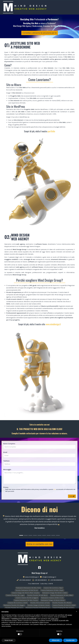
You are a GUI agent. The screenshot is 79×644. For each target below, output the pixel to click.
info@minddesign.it (48, 577)
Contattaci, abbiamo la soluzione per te (40, 33)
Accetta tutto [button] (70, 640)
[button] (77, 611)
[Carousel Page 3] (30, 535)
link (55, 489)
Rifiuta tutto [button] (56, 640)
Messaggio (7, 469)
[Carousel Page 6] (44, 535)
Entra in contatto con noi (39, 544)
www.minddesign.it (53, 324)
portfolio (51, 131)
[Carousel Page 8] (53, 535)
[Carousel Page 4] (35, 535)
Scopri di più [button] (9, 640)
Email (5, 452)
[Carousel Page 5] (39, 535)
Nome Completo (9, 444)
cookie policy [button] (55, 619)
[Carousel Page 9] (58, 535)
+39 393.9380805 (39, 580)
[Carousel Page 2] (26, 535)
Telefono (6, 461)
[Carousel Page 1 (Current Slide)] (21, 535)
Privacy (6, 487)
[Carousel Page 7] (49, 535)
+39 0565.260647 (24, 580)
